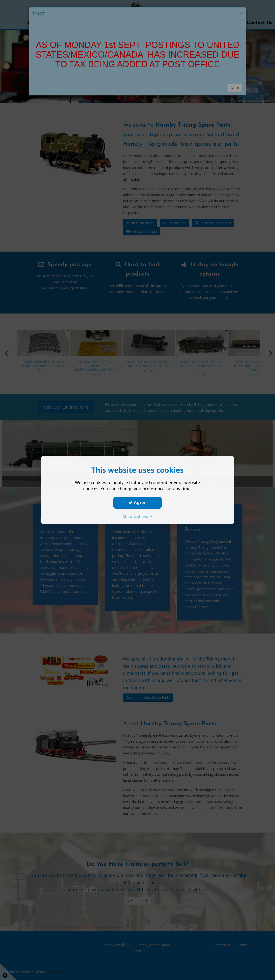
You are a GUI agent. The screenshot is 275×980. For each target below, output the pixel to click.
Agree (137, 502)
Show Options (137, 516)
